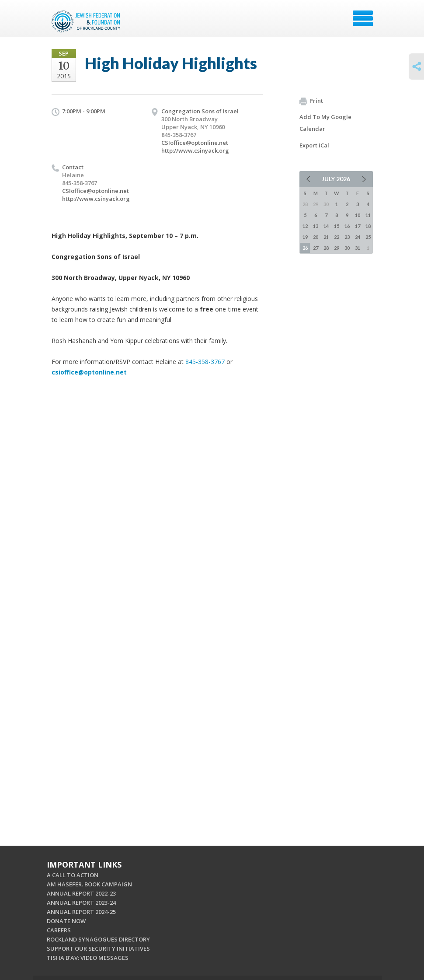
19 (305, 237)
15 (337, 226)
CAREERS (59, 930)
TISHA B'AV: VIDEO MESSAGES (88, 958)
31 (358, 248)
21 (326, 237)
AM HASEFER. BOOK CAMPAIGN (89, 884)
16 (347, 226)
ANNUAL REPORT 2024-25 (81, 912)
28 (326, 248)
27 (316, 248)
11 (368, 215)
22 (337, 237)
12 (305, 226)
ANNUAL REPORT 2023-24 (81, 903)
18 (368, 226)
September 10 (151, 236)
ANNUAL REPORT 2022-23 (81, 893)
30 (347, 248)
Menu (363, 18)
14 (326, 226)
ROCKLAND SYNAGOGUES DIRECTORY (98, 939)
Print (311, 101)
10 (358, 215)
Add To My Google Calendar (325, 123)
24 (358, 237)
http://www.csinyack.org (195, 150)
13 (316, 226)
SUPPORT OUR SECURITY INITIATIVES (98, 948)
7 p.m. (189, 236)
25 (368, 237)
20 (316, 237)
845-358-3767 (205, 362)
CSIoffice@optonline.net (195, 143)
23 (347, 237)
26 (305, 248)
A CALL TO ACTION (73, 875)
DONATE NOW (66, 921)
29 (337, 248)
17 (358, 226)
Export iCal (314, 145)
